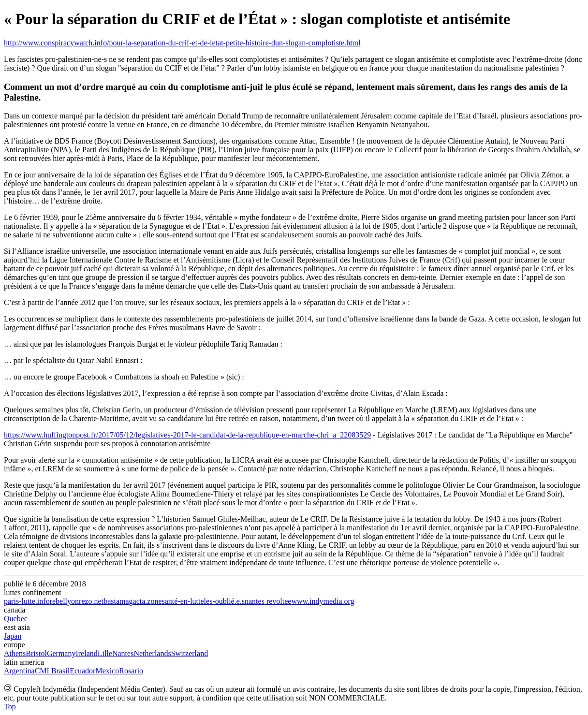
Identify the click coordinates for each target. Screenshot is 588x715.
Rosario (131, 671)
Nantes (123, 653)
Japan (13, 636)
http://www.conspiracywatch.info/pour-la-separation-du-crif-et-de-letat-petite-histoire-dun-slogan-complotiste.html (182, 43)
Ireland (86, 653)
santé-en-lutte (183, 601)
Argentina (19, 671)
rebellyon (64, 601)
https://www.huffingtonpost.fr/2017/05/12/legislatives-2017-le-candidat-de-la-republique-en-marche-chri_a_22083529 (187, 435)
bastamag (118, 601)
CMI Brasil (52, 671)
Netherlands (152, 653)
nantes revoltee (268, 601)
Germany (61, 653)
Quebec (16, 619)
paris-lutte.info (27, 601)
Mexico (107, 671)
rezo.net (91, 601)
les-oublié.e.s (224, 601)
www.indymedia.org (323, 601)
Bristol (36, 653)
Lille (105, 653)
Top (10, 707)
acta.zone (147, 601)
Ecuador (82, 671)
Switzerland (190, 653)
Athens (15, 653)
